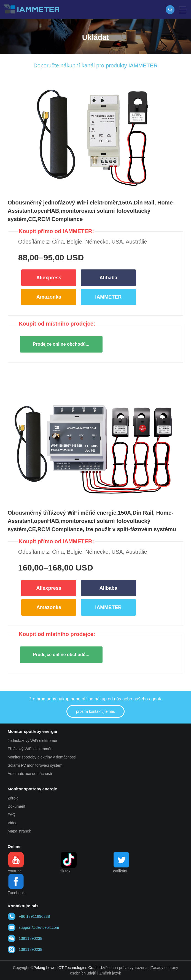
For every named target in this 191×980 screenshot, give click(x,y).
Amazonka (49, 297)
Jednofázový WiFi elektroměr (33, 741)
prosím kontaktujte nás (95, 711)
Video (13, 823)
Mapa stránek (19, 831)
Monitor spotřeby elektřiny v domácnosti (42, 757)
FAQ (12, 815)
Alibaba (108, 278)
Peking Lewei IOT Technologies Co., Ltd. (68, 968)
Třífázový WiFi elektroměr (30, 749)
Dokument (17, 806)
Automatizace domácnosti (30, 774)
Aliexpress (49, 278)
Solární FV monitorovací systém (35, 765)
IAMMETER (108, 297)
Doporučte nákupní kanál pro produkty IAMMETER (95, 65)
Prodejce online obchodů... (61, 344)
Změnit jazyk (110, 973)
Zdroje (13, 798)
